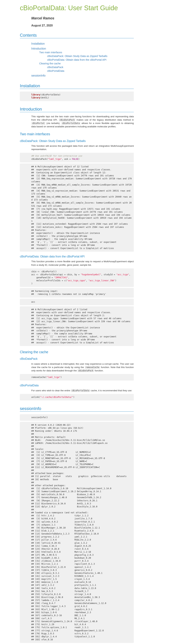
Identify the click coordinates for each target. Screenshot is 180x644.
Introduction (39, 49)
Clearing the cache (50, 63)
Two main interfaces (51, 52)
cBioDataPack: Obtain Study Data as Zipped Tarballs (77, 56)
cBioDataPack (55, 67)
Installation (38, 44)
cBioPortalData (56, 71)
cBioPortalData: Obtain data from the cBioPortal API (77, 60)
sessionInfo (38, 76)
